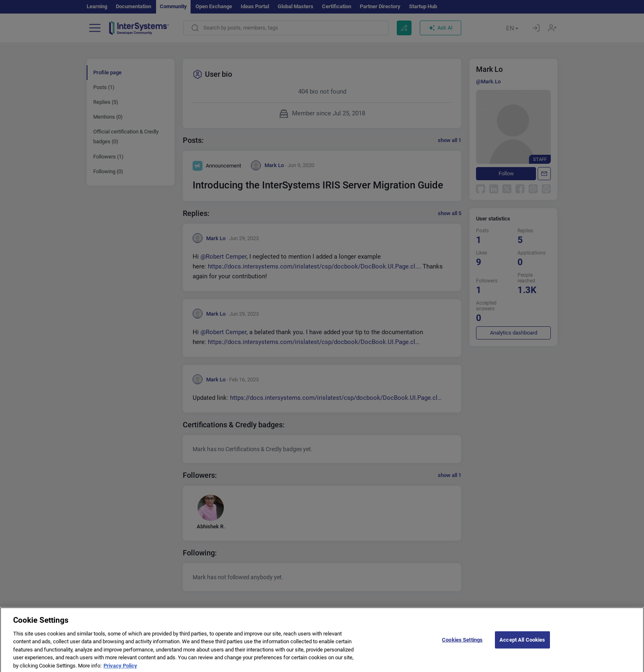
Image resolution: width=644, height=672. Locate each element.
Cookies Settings (462, 646)
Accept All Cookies (522, 646)
